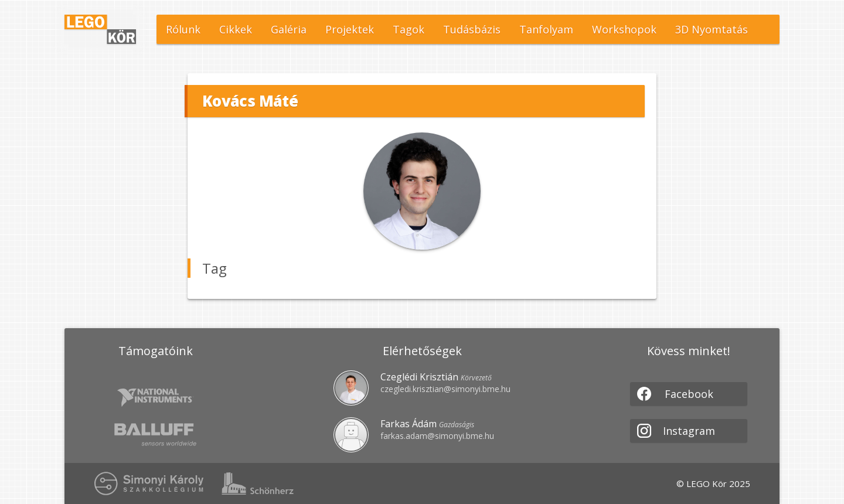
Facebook (675, 394)
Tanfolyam (546, 29)
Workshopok (624, 29)
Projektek (350, 29)
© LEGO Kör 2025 (713, 483)
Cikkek (236, 29)
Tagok (409, 29)
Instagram (676, 431)
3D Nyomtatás (712, 29)
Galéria (289, 29)
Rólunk (183, 29)
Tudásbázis (472, 29)
